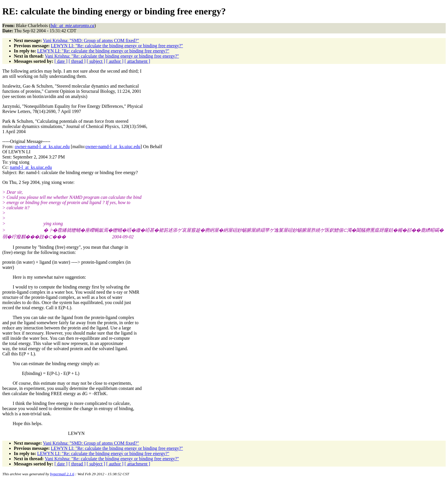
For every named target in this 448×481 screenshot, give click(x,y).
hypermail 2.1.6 (62, 474)
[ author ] (115, 61)
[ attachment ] (137, 61)
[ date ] (61, 61)
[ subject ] (96, 61)
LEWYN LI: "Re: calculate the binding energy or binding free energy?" (117, 46)
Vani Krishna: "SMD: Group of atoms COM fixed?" (91, 40)
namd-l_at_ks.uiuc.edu (31, 167)
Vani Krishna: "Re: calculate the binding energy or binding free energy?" (112, 56)
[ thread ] (77, 61)
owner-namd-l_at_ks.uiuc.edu (42, 147)
